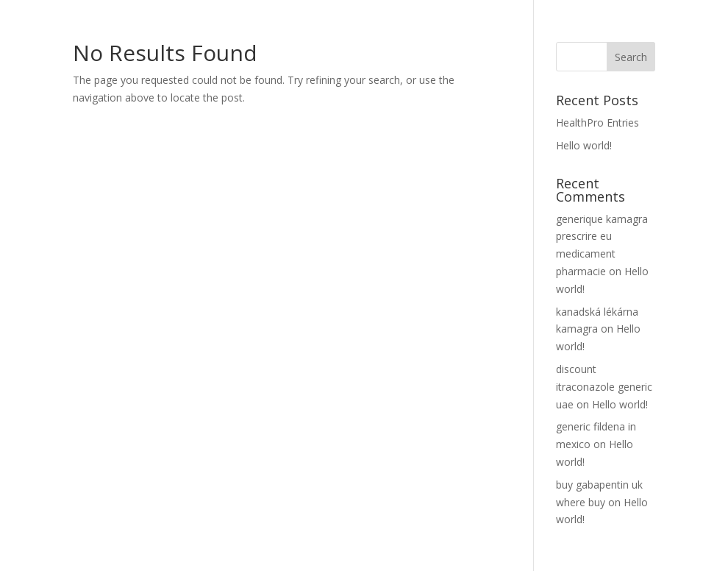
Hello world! (584, 145)
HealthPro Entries (597, 123)
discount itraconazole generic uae (604, 387)
